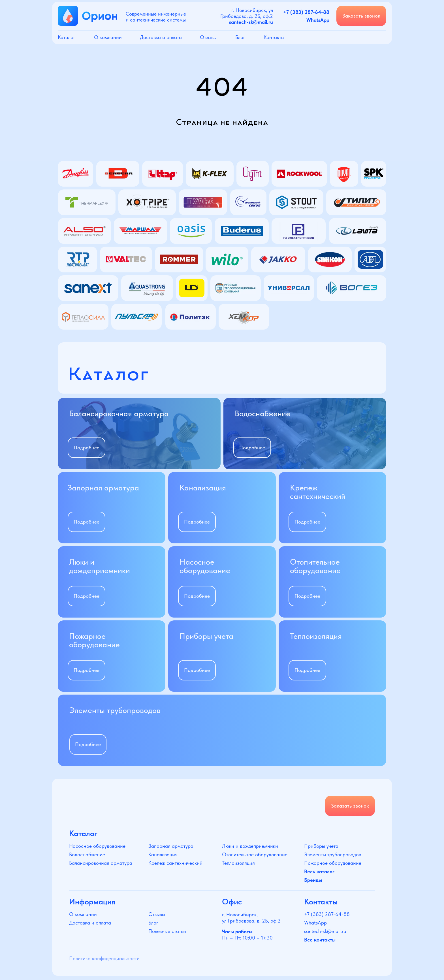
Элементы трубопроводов (333, 854)
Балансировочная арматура (101, 863)
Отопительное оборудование (255, 854)
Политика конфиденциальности (104, 958)
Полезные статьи (167, 931)
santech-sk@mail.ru (325, 931)
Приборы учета (321, 846)
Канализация (163, 854)
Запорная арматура (171, 846)
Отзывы (208, 37)
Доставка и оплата (161, 37)
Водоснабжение (87, 854)
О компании (108, 37)
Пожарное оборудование (333, 863)
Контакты (274, 37)
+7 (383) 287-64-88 (327, 914)
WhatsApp (315, 923)
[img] (139, 434)
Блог (240, 37)
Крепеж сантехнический (175, 863)
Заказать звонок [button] (361, 16)
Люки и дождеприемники (250, 846)
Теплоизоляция (238, 863)
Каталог (67, 37)
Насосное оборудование (97, 846)
